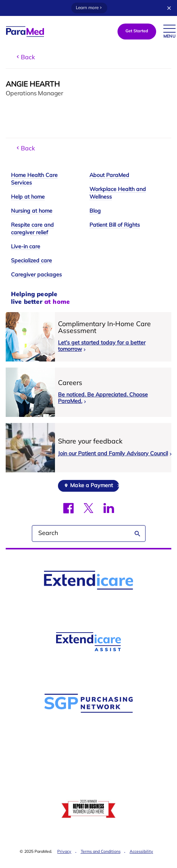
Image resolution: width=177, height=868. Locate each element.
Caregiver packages (36, 275)
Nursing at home (32, 211)
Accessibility (141, 852)
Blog (95, 211)
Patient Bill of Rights (115, 225)
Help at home (28, 197)
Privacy (64, 852)
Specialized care (31, 261)
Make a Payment (92, 486)
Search (138, 533)
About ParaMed (109, 176)
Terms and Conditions (101, 852)
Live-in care (26, 247)
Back (25, 57)
